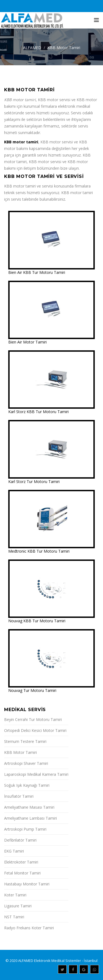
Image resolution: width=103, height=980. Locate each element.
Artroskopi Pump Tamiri (25, 829)
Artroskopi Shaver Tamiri (26, 763)
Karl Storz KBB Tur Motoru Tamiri (38, 412)
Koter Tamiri (15, 895)
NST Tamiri (14, 917)
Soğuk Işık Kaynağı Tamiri (27, 785)
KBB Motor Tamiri (64, 48)
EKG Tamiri (14, 851)
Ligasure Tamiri (18, 906)
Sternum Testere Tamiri (25, 741)
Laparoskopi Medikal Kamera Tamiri (36, 774)
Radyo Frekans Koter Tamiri (29, 928)
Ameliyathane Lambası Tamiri (30, 818)
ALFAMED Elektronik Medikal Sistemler (50, 961)
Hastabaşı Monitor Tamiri (27, 884)
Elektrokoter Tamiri (21, 862)
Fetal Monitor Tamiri (22, 873)
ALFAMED (32, 48)
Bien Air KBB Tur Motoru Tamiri (37, 272)
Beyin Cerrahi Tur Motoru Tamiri (33, 719)
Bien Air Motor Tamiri (27, 342)
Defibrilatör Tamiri (20, 840)
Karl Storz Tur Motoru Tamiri (34, 482)
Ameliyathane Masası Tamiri (29, 807)
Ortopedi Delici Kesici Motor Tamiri (35, 730)
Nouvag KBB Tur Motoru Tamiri (37, 621)
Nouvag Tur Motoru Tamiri (32, 690)
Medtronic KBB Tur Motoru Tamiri (39, 551)
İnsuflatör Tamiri (19, 796)
